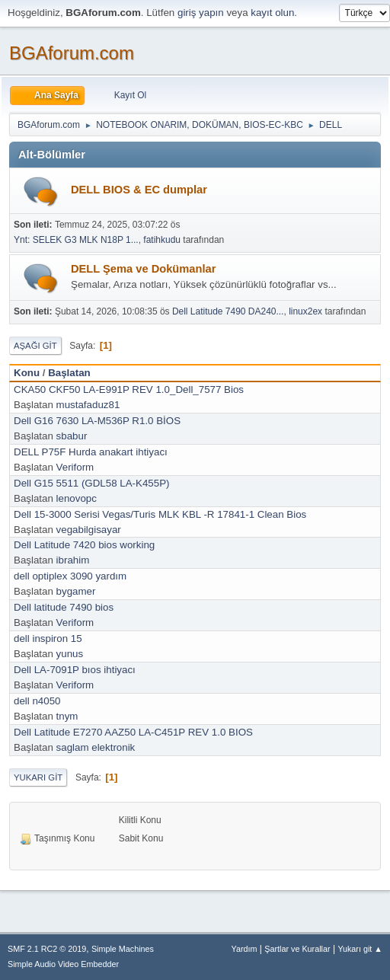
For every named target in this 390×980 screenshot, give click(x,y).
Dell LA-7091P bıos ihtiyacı (75, 670)
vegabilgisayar (89, 530)
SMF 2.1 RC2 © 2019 (47, 949)
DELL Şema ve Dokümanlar (143, 269)
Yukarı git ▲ (360, 949)
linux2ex (305, 311)
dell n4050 (37, 701)
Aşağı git (35, 346)
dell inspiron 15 (48, 638)
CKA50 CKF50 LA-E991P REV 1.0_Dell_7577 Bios (129, 389)
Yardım (245, 949)
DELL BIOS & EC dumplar (139, 190)
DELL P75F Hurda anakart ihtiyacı (91, 452)
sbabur (72, 436)
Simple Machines (123, 949)
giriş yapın (201, 13)
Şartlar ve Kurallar (297, 949)
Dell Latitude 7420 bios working (84, 545)
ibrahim (73, 560)
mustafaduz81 (88, 405)
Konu (27, 373)
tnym (67, 716)
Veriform (75, 467)
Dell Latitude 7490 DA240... (228, 311)
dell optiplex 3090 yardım (70, 576)
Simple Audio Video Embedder (63, 964)
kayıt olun (272, 13)
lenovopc (77, 498)
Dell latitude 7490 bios (64, 607)
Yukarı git (38, 777)
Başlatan (69, 373)
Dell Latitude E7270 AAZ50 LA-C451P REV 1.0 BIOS (133, 732)
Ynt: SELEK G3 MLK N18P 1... (76, 240)
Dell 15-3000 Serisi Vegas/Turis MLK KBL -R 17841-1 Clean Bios (160, 514)
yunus (70, 654)
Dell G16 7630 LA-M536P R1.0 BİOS (97, 421)
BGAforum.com (72, 53)
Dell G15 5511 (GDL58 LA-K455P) (91, 483)
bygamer (76, 591)
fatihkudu (162, 240)
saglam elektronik (96, 747)
